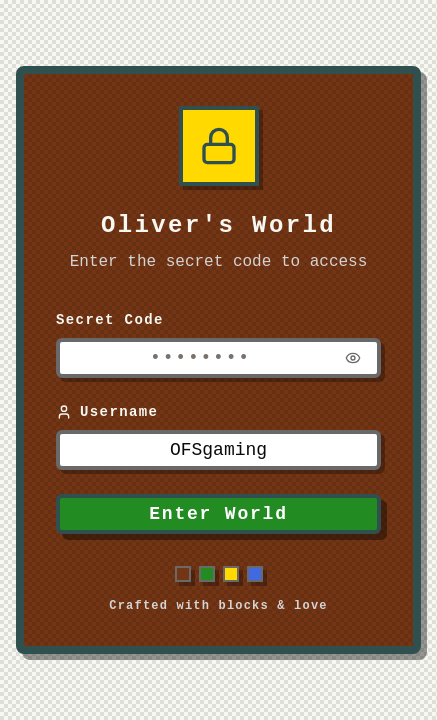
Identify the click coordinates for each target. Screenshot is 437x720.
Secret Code (110, 320)
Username (107, 412)
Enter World (218, 514)
